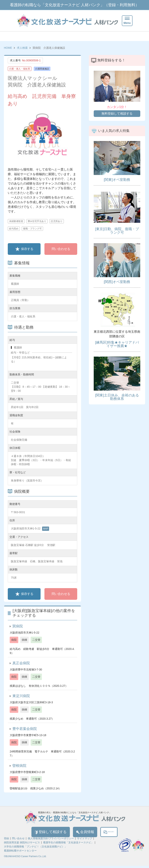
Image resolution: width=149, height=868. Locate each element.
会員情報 (77, 833)
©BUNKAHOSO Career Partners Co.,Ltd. (25, 858)
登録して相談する (35, 833)
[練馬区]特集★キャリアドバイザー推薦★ (117, 344)
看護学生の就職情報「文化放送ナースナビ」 (68, 845)
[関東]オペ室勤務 (117, 180)
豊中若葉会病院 (25, 729)
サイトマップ (85, 841)
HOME (8, 48)
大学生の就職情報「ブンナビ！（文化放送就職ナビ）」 (35, 849)
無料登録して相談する (117, 114)
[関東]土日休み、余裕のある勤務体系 (117, 397)
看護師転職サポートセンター (20, 853)
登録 (6, 841)
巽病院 (18, 626)
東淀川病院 (21, 696)
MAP (46, 529)
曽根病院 (19, 766)
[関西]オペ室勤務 (117, 282)
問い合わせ (18, 841)
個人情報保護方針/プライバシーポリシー (51, 841)
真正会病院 (21, 663)
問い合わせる (61, 249)
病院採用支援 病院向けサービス (22, 845)
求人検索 (22, 48)
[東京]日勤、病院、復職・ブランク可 (117, 231)
